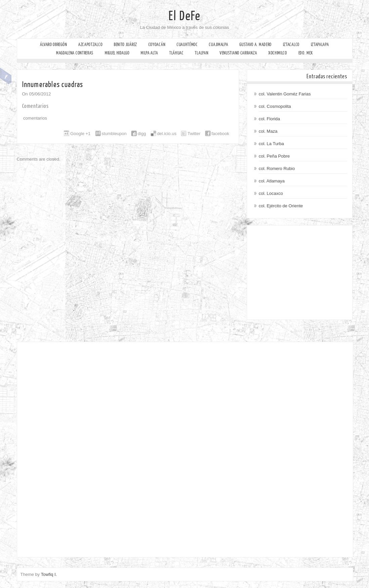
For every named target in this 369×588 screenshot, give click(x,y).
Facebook (6, 76)
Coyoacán (157, 45)
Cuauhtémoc (187, 45)
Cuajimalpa (218, 45)
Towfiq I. (49, 574)
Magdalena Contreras (75, 53)
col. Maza (268, 131)
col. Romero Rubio (277, 169)
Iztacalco (291, 45)
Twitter (194, 134)
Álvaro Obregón (53, 45)
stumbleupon (114, 134)
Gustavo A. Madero (256, 45)
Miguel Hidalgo (117, 53)
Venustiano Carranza (238, 53)
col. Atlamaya (272, 181)
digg (142, 134)
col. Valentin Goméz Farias (285, 94)
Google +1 (80, 134)
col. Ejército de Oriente (281, 206)
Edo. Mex (306, 53)
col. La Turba (271, 144)
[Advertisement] (300, 272)
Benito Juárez (125, 45)
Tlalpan (201, 53)
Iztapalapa (320, 45)
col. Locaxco (271, 193)
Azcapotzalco (90, 45)
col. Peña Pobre (274, 156)
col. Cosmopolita (275, 106)
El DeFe (184, 16)
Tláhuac (176, 53)
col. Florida (270, 119)
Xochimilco (278, 53)
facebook (220, 134)
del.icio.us (167, 134)
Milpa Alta (149, 53)
